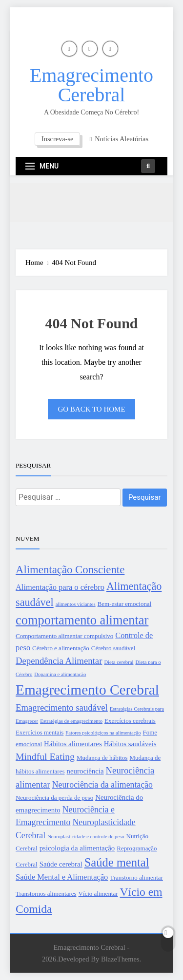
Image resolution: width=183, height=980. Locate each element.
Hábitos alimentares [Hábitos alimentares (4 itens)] (73, 744)
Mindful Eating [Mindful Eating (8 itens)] (45, 756)
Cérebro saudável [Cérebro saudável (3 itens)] (113, 648)
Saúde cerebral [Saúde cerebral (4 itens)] (61, 864)
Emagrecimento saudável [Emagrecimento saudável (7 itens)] (62, 707)
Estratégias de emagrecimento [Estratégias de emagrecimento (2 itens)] (71, 721)
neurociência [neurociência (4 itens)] (85, 771)
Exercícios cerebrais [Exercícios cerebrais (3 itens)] (130, 721)
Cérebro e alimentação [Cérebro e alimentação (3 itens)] (61, 648)
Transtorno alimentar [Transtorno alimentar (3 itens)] (136, 877)
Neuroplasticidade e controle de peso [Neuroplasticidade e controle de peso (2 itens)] (86, 837)
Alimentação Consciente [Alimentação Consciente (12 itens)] (70, 570)
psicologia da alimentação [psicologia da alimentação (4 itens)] (77, 848)
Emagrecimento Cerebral (91, 85)
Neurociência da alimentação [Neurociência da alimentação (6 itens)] (102, 785)
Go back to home (91, 409)
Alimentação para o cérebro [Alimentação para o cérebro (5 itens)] (60, 587)
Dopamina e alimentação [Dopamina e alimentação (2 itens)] (60, 674)
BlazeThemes (120, 959)
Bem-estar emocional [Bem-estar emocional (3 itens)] (125, 604)
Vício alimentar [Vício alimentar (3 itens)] (98, 894)
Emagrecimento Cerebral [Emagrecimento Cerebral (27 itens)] (87, 690)
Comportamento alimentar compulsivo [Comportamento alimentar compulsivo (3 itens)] (64, 636)
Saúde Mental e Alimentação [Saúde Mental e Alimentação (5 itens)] (62, 877)
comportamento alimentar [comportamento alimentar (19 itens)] (82, 620)
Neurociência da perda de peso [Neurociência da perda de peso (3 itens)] (54, 798)
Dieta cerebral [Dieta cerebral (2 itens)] (119, 662)
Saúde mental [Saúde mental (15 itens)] (117, 862)
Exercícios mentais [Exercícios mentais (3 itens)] (40, 732)
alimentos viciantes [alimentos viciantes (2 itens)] (76, 604)
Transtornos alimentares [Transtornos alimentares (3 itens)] (46, 894)
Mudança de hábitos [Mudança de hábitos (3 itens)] (102, 758)
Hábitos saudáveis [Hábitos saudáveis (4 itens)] (130, 744)
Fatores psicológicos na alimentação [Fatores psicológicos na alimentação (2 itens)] (103, 733)
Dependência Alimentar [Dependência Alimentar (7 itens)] (59, 661)
